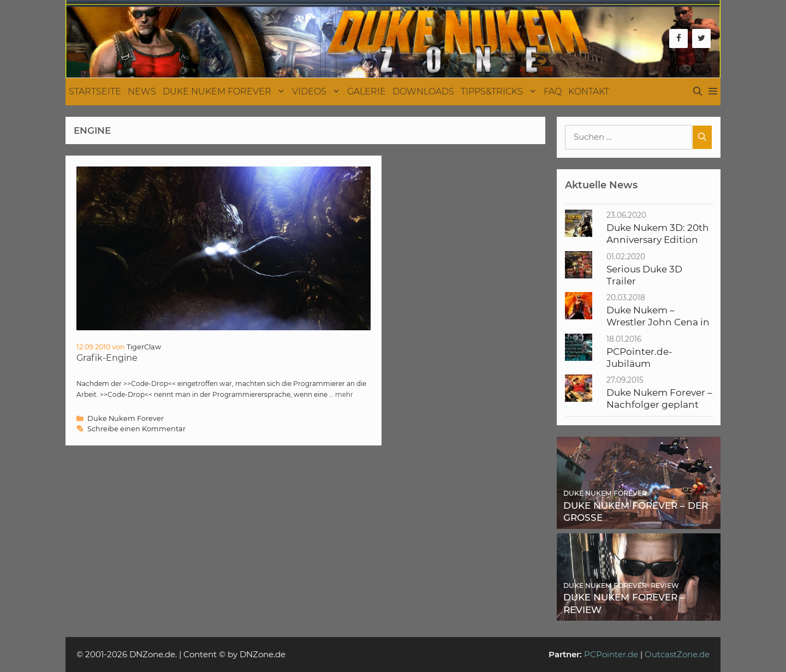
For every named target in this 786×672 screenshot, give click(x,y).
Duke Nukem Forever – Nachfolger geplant (659, 399)
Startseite (95, 91)
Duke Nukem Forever (226, 92)
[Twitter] (701, 38)
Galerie (367, 91)
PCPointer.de (611, 654)
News (142, 91)
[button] (713, 92)
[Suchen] (702, 137)
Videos (318, 92)
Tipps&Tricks (501, 92)
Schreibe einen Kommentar (136, 429)
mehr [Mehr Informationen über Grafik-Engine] (344, 394)
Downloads (423, 91)
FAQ (553, 91)
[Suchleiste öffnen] (698, 92)
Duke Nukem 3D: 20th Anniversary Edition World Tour (658, 240)
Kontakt (589, 91)
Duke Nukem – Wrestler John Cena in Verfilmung (658, 322)
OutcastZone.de (677, 654)
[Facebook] (678, 38)
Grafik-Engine (107, 358)
